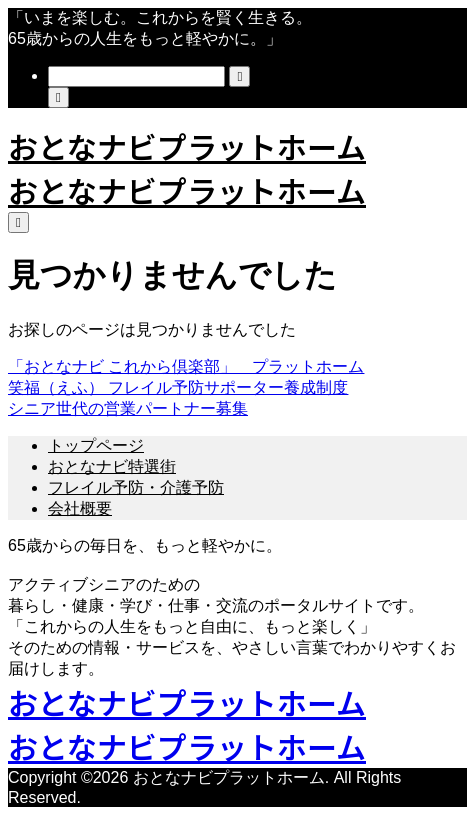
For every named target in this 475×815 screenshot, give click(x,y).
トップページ (96, 445)
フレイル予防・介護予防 (136, 487)
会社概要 (80, 508)
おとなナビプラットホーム (187, 146)
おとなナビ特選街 (112, 466)
